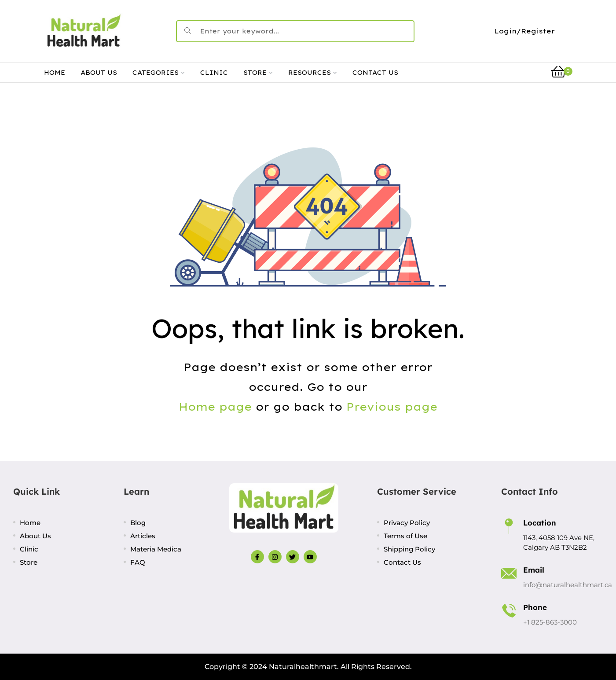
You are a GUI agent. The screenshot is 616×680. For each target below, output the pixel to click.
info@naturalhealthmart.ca (568, 585)
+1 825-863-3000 (550, 622)
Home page (215, 407)
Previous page (392, 407)
